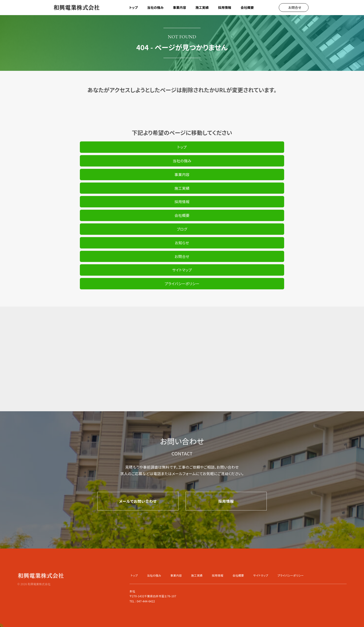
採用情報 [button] (225, 7)
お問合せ (182, 256)
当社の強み (155, 7)
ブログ (182, 229)
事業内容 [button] (180, 7)
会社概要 (247, 7)
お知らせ (182, 243)
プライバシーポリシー (182, 284)
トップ (133, 7)
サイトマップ (182, 270)
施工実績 (202, 7)
